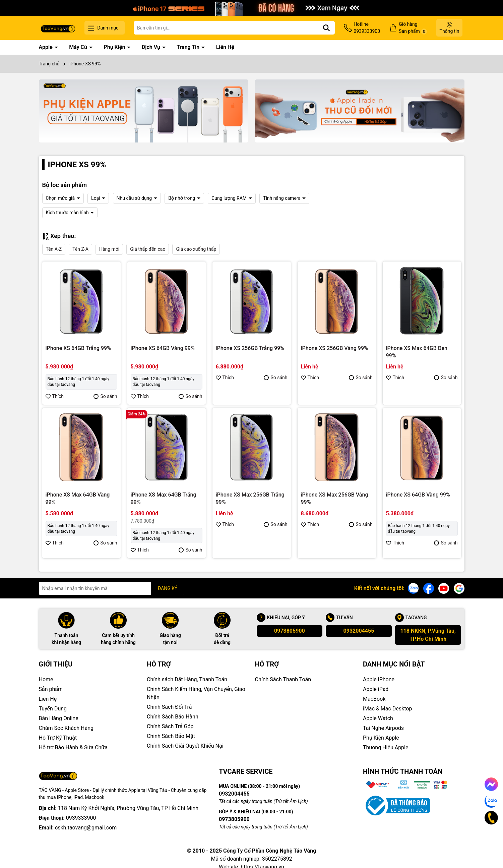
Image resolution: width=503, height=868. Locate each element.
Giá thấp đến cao (148, 249)
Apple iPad (376, 689)
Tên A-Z (54, 249)
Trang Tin (189, 47)
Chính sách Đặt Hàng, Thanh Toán (187, 679)
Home (46, 679)
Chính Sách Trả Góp (170, 726)
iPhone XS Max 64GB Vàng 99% (78, 498)
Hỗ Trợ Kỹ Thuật (58, 738)
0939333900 (81, 808)
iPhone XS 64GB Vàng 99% (163, 348)
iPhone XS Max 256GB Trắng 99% (250, 498)
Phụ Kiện (115, 47)
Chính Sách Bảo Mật (171, 736)
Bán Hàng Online (59, 718)
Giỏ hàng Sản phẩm (413, 28)
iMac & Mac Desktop (387, 709)
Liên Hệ (225, 47)
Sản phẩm (51, 689)
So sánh (105, 396)
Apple (46, 47)
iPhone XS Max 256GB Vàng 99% (335, 498)
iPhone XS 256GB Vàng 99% (334, 348)
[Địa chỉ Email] (112, 588)
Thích (55, 396)
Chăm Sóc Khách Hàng (66, 728)
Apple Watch (378, 718)
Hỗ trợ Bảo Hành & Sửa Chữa (73, 747)
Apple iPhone (379, 679)
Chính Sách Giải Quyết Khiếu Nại (185, 746)
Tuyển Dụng (53, 709)
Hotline (367, 28)
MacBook (374, 699)
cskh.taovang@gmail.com (86, 818)
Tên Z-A (80, 249)
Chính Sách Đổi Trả (169, 707)
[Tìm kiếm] (326, 28)
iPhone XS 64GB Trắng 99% (78, 348)
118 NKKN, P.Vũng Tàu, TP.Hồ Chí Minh (428, 635)
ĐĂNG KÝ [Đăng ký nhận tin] (168, 588)
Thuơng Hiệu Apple (386, 747)
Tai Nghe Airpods (383, 728)
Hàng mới (109, 249)
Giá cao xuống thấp (196, 249)
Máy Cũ (79, 47)
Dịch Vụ (152, 47)
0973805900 (290, 631)
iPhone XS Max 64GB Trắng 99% (164, 498)
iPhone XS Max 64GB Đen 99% (417, 352)
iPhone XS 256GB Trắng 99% (250, 348)
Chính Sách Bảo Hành (173, 717)
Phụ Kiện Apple (381, 738)
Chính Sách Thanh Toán (283, 679)
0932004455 (359, 631)
